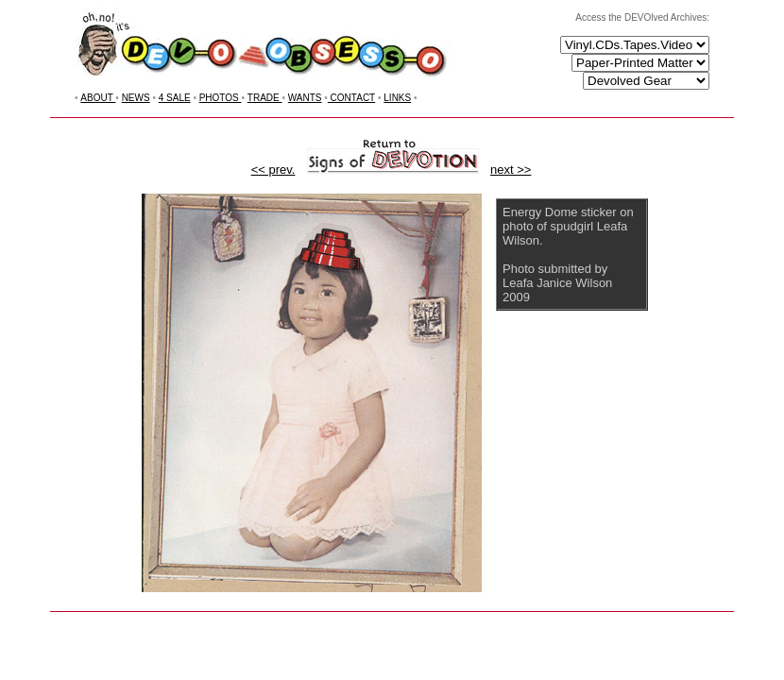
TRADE (265, 98)
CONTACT (351, 98)
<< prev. (273, 170)
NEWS (136, 98)
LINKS (397, 98)
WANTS (305, 98)
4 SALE (175, 98)
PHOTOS (221, 98)
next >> (511, 170)
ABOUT (98, 98)
